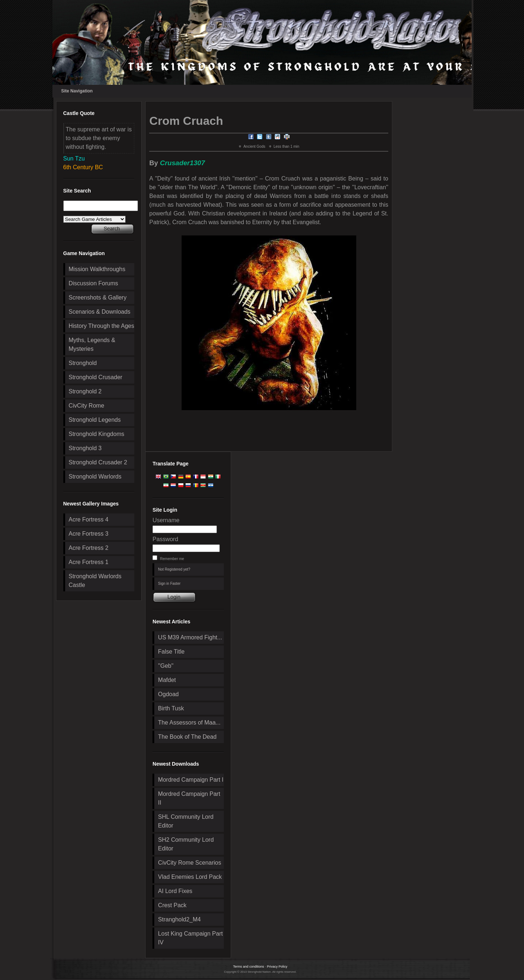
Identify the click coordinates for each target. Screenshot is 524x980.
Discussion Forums (94, 283)
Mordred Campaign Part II (189, 798)
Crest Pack (172, 905)
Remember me (172, 559)
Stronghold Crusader (96, 377)
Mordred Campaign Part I (191, 780)
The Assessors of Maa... (189, 723)
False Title (171, 652)
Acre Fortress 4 (89, 519)
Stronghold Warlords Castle (95, 581)
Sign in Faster (169, 584)
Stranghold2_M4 (179, 919)
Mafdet (167, 680)
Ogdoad (168, 694)
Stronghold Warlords (95, 477)
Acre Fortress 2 (89, 548)
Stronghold (83, 363)
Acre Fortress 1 (89, 562)
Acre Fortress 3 (89, 534)
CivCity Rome (87, 406)
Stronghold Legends (95, 420)
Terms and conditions (248, 967)
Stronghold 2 (85, 391)
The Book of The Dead (187, 737)
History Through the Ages (102, 326)
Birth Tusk (171, 708)
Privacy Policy (277, 967)
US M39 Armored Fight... (190, 637)
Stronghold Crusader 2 (98, 462)
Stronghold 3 (85, 448)
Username (166, 520)
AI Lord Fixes (175, 891)
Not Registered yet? (174, 569)
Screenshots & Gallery (98, 297)
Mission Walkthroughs (97, 269)
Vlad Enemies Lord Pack (190, 877)
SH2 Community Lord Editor (186, 844)
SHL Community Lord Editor (186, 821)
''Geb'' (166, 666)
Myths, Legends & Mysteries (92, 344)
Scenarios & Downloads (100, 312)
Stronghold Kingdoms (97, 434)
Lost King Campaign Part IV (190, 938)
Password (165, 539)
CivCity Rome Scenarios (189, 863)
